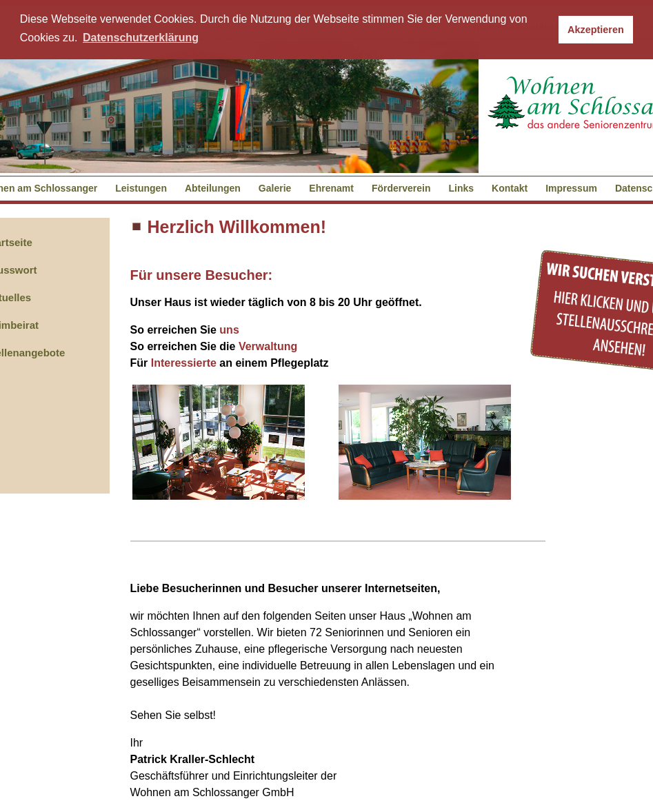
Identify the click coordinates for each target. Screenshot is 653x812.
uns (229, 330)
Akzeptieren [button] (596, 30)
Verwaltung (268, 346)
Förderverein (401, 188)
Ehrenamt (331, 188)
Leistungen (141, 188)
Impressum (571, 188)
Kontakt (510, 188)
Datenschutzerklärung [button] (141, 38)
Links (462, 188)
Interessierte (184, 363)
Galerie (275, 188)
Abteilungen (213, 188)
